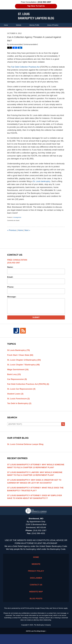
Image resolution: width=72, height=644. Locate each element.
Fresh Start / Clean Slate (21, 358)
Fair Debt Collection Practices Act (26, 67)
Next (28, 233)
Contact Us (8, 29)
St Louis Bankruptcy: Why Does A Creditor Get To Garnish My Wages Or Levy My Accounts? (35, 489)
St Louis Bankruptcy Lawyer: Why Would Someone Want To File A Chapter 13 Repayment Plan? (36, 481)
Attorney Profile (34, 25)
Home (6, 25)
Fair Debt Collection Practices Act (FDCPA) (29, 388)
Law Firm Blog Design (35, 641)
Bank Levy (14, 378)
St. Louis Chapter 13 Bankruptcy (25, 363)
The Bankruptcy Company (42, 635)
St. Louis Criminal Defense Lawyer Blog (26, 448)
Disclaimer (36, 587)
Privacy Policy (36, 580)
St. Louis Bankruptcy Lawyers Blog (36, 16)
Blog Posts (36, 608)
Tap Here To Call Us (36, 6)
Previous (12, 233)
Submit (36, 320)
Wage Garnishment (18, 373)
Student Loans (16, 398)
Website (19, 25)
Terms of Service (58, 618)
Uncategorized (17, 220)
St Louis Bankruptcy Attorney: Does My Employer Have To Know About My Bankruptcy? (35, 505)
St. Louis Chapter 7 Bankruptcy (24, 368)
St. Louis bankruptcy (42, 184)
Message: (12, 300)
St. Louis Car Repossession (22, 393)
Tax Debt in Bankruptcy (20, 407)
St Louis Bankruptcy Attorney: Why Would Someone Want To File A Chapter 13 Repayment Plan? (33, 472)
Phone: (11, 290)
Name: (10, 270)
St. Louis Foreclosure (19, 403)
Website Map (36, 601)
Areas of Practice (53, 25)
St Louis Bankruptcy (19, 353)
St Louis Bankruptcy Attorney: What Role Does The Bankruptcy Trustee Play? (34, 497)
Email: (10, 280)
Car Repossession (17, 383)
